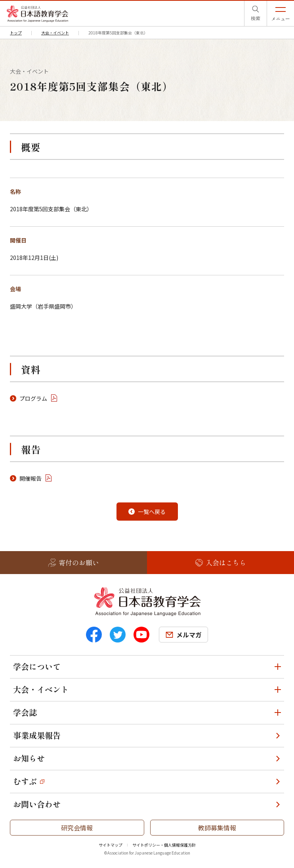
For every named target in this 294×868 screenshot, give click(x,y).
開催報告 (31, 478)
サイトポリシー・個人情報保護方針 (164, 845)
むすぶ (25, 781)
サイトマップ (111, 845)
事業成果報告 (37, 735)
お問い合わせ (37, 804)
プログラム (33, 398)
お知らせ (29, 758)
